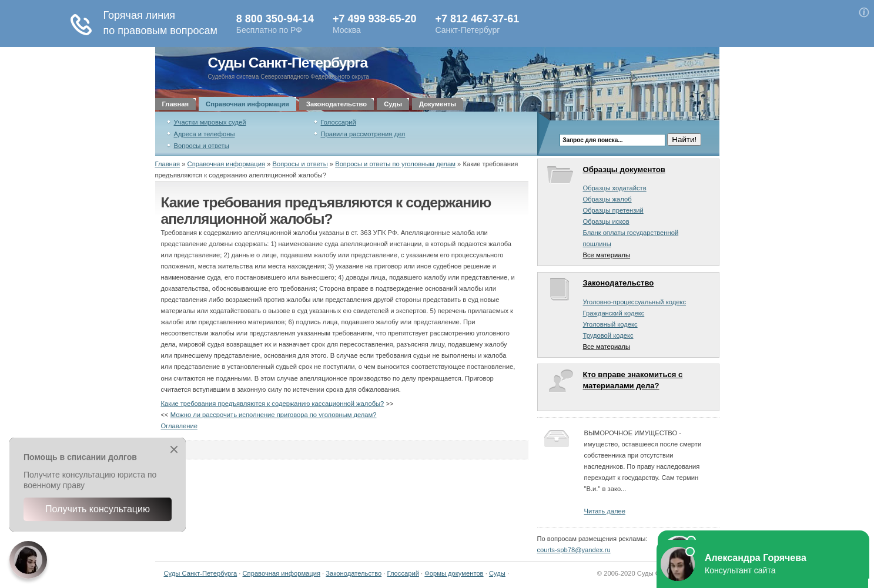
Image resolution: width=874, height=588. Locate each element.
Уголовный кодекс (610, 324)
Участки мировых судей (210, 122)
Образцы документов (624, 169)
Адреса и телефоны (205, 134)
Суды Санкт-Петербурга (288, 63)
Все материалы (607, 255)
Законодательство (336, 104)
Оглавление (179, 426)
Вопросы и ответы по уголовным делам (395, 164)
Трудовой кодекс (608, 335)
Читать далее (605, 511)
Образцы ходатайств (615, 188)
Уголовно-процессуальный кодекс (635, 302)
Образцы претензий (613, 210)
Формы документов (454, 573)
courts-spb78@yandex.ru (574, 550)
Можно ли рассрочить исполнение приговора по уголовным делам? (274, 415)
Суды (393, 104)
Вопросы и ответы (202, 146)
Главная (176, 104)
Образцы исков (606, 221)
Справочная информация (247, 104)
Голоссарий (339, 122)
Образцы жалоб (607, 199)
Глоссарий (403, 573)
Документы (438, 104)
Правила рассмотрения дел (363, 134)
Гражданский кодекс (614, 313)
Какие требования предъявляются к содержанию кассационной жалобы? (273, 404)
